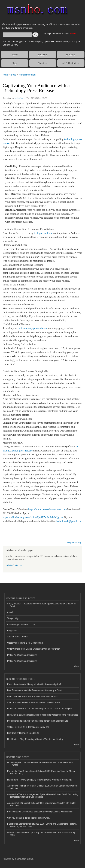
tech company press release (32, 328)
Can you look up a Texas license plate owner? (29, 818)
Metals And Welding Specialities (22, 655)
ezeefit (10, 612)
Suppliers (43, 55)
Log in (46, 34)
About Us (43, 63)
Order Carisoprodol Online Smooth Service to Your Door (34, 649)
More (76, 666)
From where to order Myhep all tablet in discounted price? (34, 684)
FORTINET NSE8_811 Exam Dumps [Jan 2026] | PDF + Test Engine (39, 709)
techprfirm (19, 98)
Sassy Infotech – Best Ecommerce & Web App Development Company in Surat (41, 605)
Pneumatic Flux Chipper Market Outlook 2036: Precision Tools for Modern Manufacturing (42, 772)
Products (71, 55)
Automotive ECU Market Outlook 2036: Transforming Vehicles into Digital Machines (41, 804)
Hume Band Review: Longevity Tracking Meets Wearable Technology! (40, 780)
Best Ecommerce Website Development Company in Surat (35, 690)
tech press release (43, 233)
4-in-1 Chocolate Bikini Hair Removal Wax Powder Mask (34, 703)
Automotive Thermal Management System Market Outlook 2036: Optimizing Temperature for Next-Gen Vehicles (43, 796)
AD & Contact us (14, 565)
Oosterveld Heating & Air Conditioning (25, 643)
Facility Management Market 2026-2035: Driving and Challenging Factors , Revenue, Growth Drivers (42, 825)
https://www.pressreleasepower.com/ (48, 509)
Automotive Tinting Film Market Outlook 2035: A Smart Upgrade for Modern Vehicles (42, 787)
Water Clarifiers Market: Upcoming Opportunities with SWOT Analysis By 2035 (41, 834)
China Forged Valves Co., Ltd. (21, 625)
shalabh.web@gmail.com (69, 521)
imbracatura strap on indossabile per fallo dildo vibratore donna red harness (43, 715)
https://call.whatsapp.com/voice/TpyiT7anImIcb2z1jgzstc (33, 517)
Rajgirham (12, 631)
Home (15, 55)
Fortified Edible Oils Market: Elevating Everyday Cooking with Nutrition (40, 812)
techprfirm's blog (27, 75)
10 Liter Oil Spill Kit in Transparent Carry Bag (28, 727)
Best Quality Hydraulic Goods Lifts (23, 733)
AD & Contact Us (71, 63)
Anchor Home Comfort (18, 637)
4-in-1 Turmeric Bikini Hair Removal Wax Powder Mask (33, 697)
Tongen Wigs (13, 618)
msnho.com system (24, 859)
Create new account (60, 34)
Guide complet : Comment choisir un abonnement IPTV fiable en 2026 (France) (40, 764)
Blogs (15, 63)
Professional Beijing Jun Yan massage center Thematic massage (38, 721)
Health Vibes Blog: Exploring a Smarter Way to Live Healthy (35, 739)
